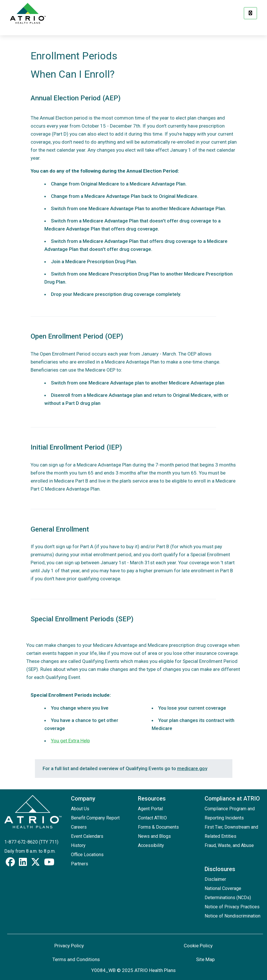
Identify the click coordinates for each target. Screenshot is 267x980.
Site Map (205, 959)
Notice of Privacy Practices (232, 907)
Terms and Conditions (76, 959)
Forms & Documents (158, 827)
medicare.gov (192, 768)
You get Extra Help (70, 741)
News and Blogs (154, 836)
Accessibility (151, 845)
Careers (79, 827)
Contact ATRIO (152, 818)
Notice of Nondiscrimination (233, 916)
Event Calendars (87, 836)
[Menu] (250, 13)
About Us (80, 809)
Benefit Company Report (95, 818)
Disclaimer (215, 879)
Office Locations (87, 855)
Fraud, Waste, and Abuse (229, 845)
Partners (80, 864)
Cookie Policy (198, 946)
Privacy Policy (69, 946)
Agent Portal (150, 809)
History (78, 845)
